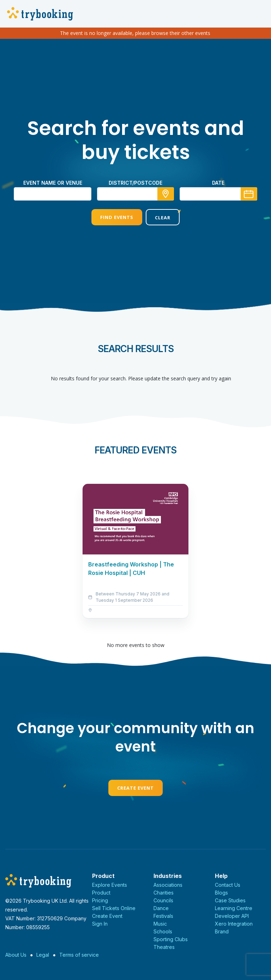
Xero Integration (234, 924)
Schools (163, 931)
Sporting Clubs (171, 939)
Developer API (232, 916)
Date (218, 183)
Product (101, 893)
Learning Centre (234, 908)
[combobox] (135, 194)
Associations (168, 885)
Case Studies (230, 900)
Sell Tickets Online (114, 908)
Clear (163, 218)
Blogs (221, 893)
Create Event (135, 788)
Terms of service (79, 955)
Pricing (100, 900)
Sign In (100, 924)
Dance (161, 908)
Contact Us (228, 885)
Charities (164, 893)
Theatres (164, 947)
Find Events (117, 217)
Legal (43, 955)
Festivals (163, 916)
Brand (222, 931)
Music (160, 924)
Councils (163, 900)
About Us (16, 955)
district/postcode (135, 183)
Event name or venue (53, 183)
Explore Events (110, 885)
